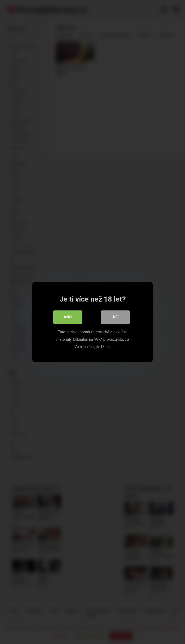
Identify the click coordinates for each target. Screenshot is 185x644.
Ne (115, 317)
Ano (68, 317)
